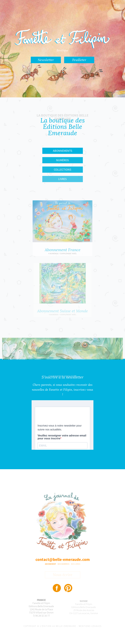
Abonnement (50, 564)
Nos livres (76, 564)
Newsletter (46, 60)
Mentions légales (90, 626)
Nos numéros (63, 564)
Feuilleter (79, 60)
